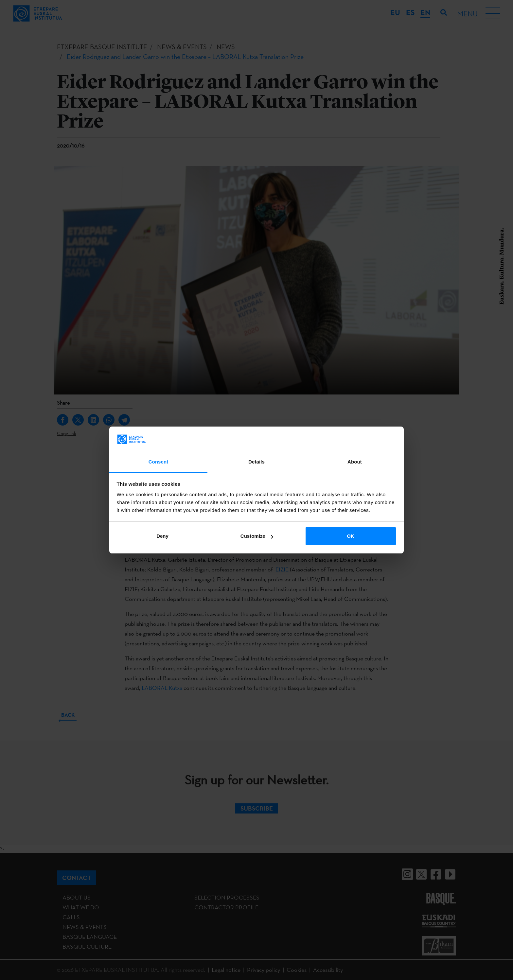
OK (351, 536)
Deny (162, 536)
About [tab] (355, 462)
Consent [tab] (159, 462)
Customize (257, 536)
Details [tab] (256, 462)
